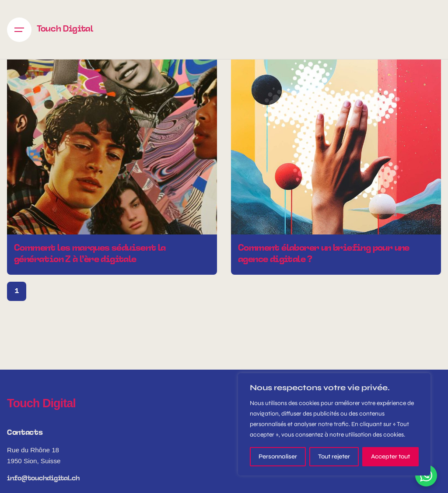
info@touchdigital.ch (43, 479)
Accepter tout (390, 456)
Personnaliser (278, 456)
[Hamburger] (19, 30)
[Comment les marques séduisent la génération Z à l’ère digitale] (112, 129)
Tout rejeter (334, 456)
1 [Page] (17, 291)
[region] (334, 424)
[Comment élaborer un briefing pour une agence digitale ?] (336, 129)
